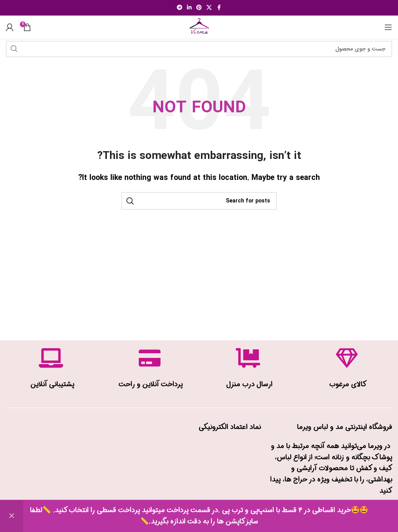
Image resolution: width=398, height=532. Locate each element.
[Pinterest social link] (199, 8)
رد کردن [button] (12, 516)
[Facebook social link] (219, 8)
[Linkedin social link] (189, 8)
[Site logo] (199, 27)
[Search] (199, 49)
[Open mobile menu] (388, 27)
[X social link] (209, 8)
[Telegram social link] (180, 8)
